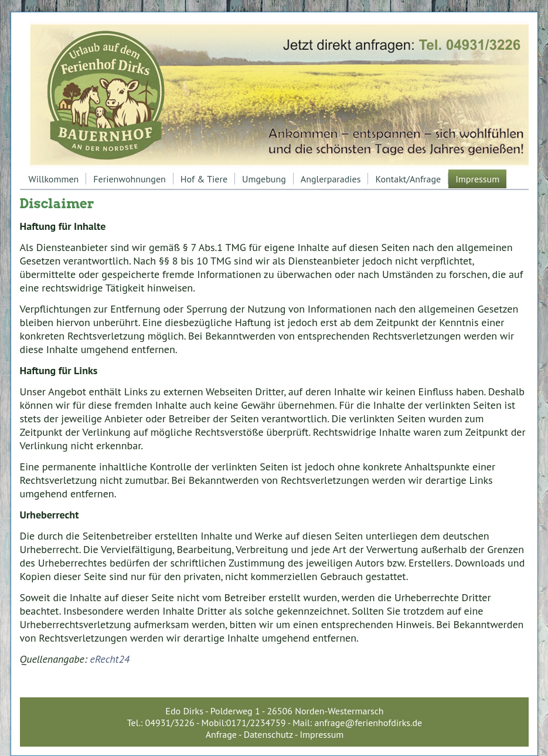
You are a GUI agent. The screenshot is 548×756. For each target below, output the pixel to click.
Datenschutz (268, 734)
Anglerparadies (331, 179)
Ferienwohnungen (130, 179)
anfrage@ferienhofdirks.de (369, 723)
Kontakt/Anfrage (408, 179)
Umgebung (264, 179)
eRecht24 (110, 659)
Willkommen (54, 179)
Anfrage (221, 734)
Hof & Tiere (204, 179)
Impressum (477, 179)
